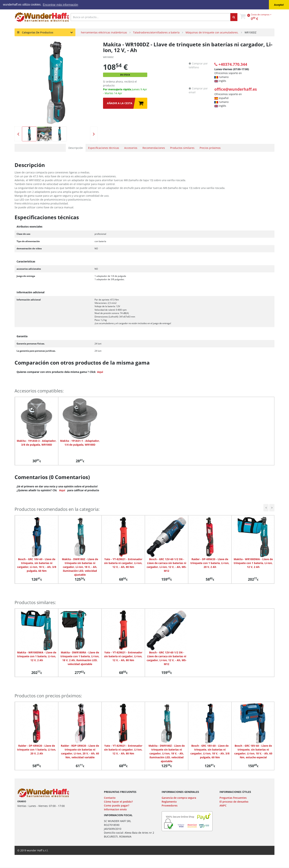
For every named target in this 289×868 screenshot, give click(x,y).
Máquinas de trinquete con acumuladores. (212, 32)
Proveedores (170, 805)
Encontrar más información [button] (60, 5)
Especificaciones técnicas (104, 148)
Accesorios (131, 148)
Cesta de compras (261, 14)
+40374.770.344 (231, 64)
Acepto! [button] (279, 5)
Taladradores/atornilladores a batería (156, 32)
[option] (56, 83)
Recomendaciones (154, 148)
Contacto (110, 798)
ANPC (223, 805)
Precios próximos (210, 148)
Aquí (62, 490)
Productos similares (182, 148)
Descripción (76, 148)
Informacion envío (115, 809)
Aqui (100, 372)
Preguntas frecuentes (233, 798)
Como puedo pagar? (117, 805)
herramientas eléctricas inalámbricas (104, 32)
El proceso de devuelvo (234, 802)
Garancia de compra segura (179, 798)
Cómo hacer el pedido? (118, 802)
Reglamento (169, 802)
